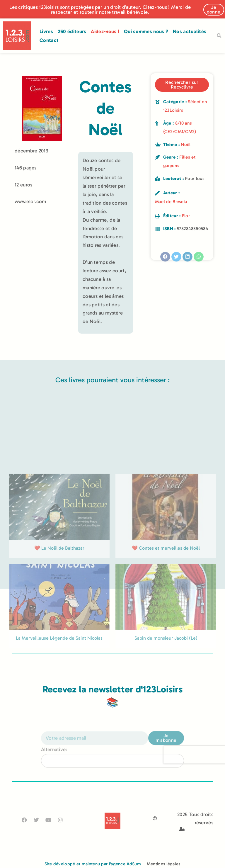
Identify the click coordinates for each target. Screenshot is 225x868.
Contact (49, 40)
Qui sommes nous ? (146, 31)
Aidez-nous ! (105, 31)
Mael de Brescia (171, 202)
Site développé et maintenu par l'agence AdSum (93, 864)
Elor (186, 216)
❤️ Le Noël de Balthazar (59, 608)
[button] (219, 36)
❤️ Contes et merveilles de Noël (166, 608)
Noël (186, 145)
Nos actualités (190, 31)
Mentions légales (164, 864)
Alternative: (54, 762)
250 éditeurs (72, 31)
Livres (46, 31)
